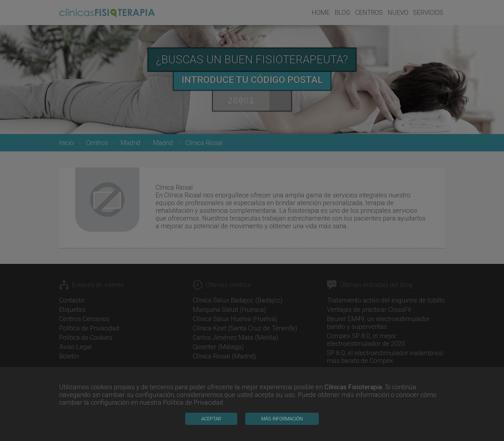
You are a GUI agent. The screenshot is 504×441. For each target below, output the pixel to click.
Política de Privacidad (193, 434)
